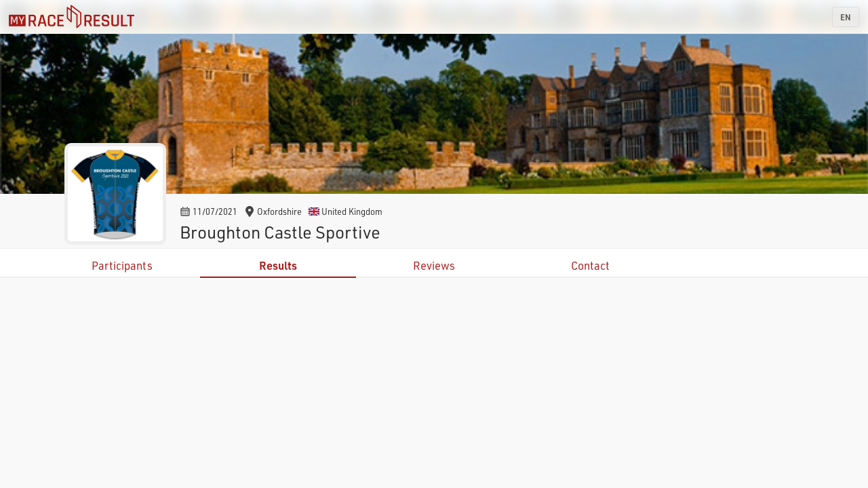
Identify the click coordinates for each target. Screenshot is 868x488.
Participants (122, 265)
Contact (590, 265)
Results (278, 265)
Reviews (434, 265)
